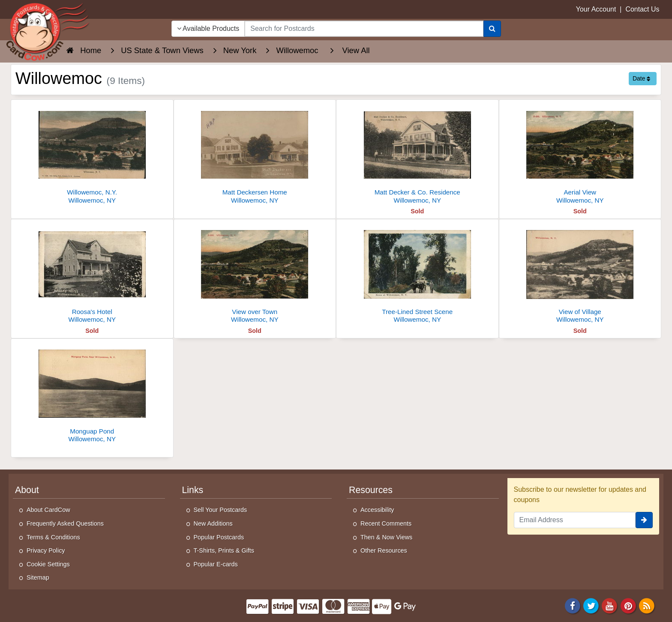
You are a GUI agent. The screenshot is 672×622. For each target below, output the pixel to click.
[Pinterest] (628, 605)
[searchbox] (364, 29)
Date (641, 78)
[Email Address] (575, 520)
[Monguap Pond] (92, 393)
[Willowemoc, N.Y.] (92, 154)
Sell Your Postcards (220, 510)
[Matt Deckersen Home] (255, 154)
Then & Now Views (386, 537)
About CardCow (48, 510)
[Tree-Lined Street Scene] (417, 274)
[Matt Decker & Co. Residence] (417, 154)
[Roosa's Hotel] (92, 274)
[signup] (644, 520)
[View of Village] (580, 274)
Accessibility (377, 510)
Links (193, 490)
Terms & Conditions (53, 537)
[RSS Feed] (647, 605)
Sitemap (38, 577)
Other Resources (384, 550)
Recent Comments (386, 523)
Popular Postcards (219, 537)
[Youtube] (610, 605)
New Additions (213, 523)
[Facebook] (573, 605)
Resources (371, 490)
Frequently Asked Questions (65, 523)
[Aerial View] (580, 154)
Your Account (596, 9)
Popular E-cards (216, 564)
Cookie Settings (48, 564)
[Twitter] (591, 605)
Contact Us (642, 9)
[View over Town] (255, 274)
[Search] (492, 29)
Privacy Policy (46, 550)
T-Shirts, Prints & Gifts (224, 550)
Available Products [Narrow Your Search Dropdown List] (208, 28)
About (27, 490)
